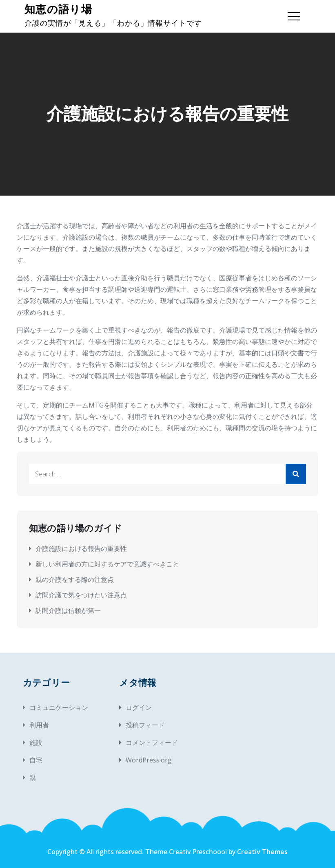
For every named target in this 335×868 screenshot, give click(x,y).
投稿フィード (145, 725)
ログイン (139, 707)
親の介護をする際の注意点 (75, 579)
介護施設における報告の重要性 (81, 549)
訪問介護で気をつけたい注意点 (81, 595)
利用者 (39, 725)
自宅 (36, 760)
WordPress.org (149, 760)
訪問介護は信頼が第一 (68, 610)
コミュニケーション (59, 707)
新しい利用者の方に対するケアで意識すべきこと (107, 564)
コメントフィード (152, 742)
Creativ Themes (262, 852)
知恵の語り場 (58, 10)
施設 (36, 742)
